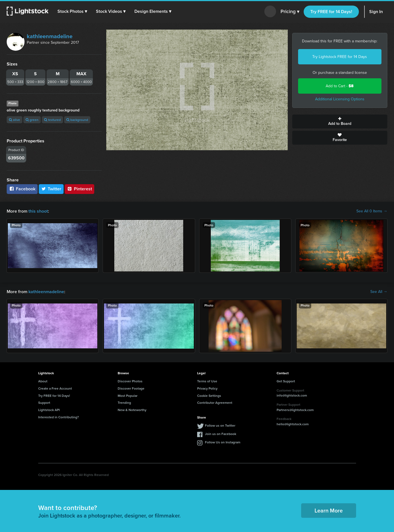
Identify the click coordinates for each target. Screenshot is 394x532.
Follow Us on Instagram (223, 442)
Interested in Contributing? (59, 417)
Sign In (376, 12)
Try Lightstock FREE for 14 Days (340, 57)
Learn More (329, 510)
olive (14, 120)
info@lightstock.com (292, 395)
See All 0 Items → (372, 211)
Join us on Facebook (221, 434)
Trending (124, 403)
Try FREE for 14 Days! (331, 12)
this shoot (38, 211)
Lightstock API (49, 410)
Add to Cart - (340, 86)
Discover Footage (131, 388)
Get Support (286, 381)
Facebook (22, 189)
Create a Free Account (55, 388)
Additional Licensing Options (340, 99)
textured (52, 120)
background (77, 120)
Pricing (290, 12)
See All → (379, 292)
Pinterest (79, 189)
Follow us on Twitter (220, 425)
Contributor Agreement (215, 403)
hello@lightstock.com (293, 424)
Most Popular (128, 396)
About (43, 381)
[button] (72, 11)
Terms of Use (207, 381)
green (32, 120)
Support (44, 403)
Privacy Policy (207, 388)
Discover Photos (130, 381)
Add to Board (340, 122)
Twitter (51, 189)
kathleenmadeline (50, 36)
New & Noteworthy (132, 410)
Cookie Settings (209, 396)
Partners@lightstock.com (295, 410)
